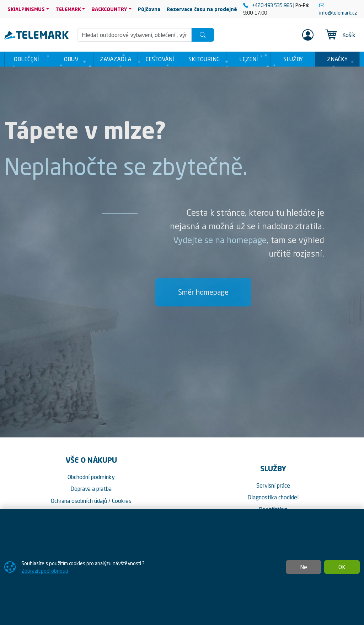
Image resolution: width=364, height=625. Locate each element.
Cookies (122, 501)
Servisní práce (273, 485)
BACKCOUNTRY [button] (109, 9)
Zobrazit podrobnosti (45, 571)
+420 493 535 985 (268, 5)
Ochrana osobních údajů (79, 501)
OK (342, 567)
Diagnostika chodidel (273, 497)
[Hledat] (203, 35)
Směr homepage (203, 292)
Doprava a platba (91, 489)
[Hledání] (135, 35)
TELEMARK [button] (68, 9)
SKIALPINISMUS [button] (26, 9)
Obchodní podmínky (91, 477)
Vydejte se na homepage (220, 240)
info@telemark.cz (338, 9)
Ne (304, 567)
